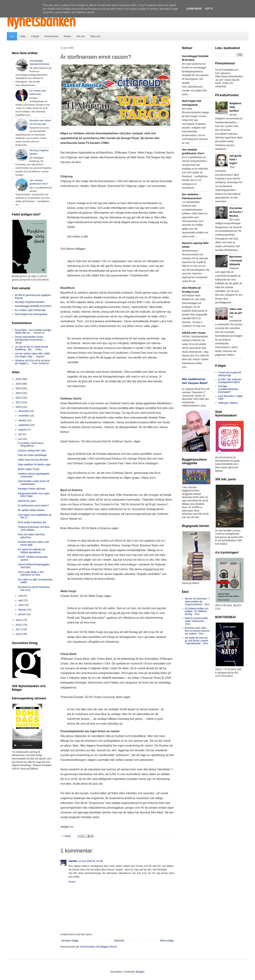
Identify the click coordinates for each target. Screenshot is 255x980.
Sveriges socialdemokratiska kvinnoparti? (228, 389)
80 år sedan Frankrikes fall (32, 522)
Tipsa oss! (95, 36)
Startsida (119, 940)
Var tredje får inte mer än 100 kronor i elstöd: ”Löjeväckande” (197, 641)
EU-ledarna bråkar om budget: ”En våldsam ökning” (197, 611)
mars (21, 605)
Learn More (194, 9)
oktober (23, 420)
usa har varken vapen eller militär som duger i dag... (32, 355)
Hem (12, 36)
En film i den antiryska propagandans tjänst (230, 381)
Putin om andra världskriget (32, 455)
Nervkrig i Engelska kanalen (30, 302)
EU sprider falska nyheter (31, 510)
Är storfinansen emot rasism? (33, 505)
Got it (209, 9)
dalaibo (73, 861)
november (24, 416)
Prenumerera (52, 36)
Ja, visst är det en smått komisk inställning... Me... (32, 348)
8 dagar (35, 36)
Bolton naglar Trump (29, 469)
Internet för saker (27, 501)
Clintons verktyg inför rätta (32, 451)
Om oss (81, 36)
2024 (19, 388)
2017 (19, 629)
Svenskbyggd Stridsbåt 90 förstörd (33, 306)
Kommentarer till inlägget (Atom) (99, 947)
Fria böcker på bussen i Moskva (236, 212)
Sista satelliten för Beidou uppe (34, 464)
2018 (19, 625)
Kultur (23, 36)
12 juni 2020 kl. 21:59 (91, 861)
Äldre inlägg (167, 940)
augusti (23, 430)
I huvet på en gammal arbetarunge (230, 374)
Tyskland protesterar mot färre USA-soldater (34, 528)
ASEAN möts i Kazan (194, 333)
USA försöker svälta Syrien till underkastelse (33, 483)
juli (20, 434)
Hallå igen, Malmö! (228, 403)
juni (21, 439)
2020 (19, 407)
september (24, 425)
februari (23, 610)
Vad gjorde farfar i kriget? (236, 160)
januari (22, 614)
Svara (72, 882)
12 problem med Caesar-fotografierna (31, 444)
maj (21, 596)
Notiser (67, 36)
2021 (19, 402)
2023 (19, 393)
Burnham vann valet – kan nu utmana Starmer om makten (197, 631)
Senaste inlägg (70, 940)
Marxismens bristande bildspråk (236, 260)
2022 (19, 398)
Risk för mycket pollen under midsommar (197, 620)
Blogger (140, 972)
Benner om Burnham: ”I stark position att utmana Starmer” (197, 601)
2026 (19, 379)
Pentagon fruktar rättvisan (31, 489)
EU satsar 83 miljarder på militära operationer (31, 551)
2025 (19, 384)
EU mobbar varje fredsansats (30, 310)
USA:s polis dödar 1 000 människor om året (31, 573)
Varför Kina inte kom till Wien (33, 460)
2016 (19, 634)
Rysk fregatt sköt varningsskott (31, 314)
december (24, 411)
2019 (19, 620)
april (21, 600)
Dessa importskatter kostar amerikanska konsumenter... (30, 338)
